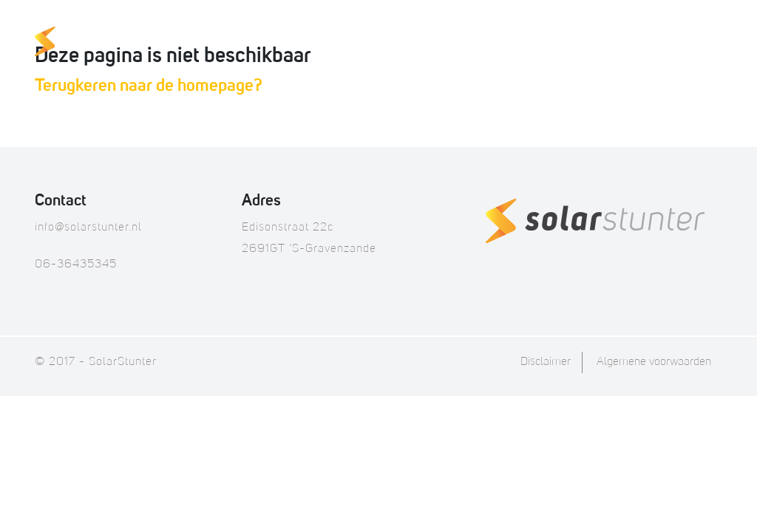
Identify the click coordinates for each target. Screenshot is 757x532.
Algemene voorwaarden (654, 362)
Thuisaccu (367, 43)
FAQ (557, 43)
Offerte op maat (474, 43)
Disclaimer (546, 362)
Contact (688, 43)
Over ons (614, 43)
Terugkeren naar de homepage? (149, 86)
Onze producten (262, 43)
